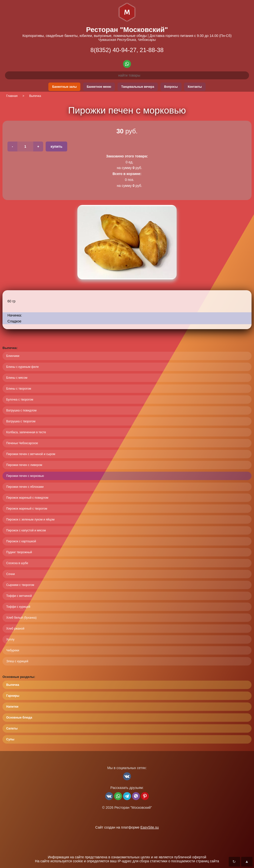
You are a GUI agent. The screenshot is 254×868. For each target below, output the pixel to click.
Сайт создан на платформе (127, 827)
